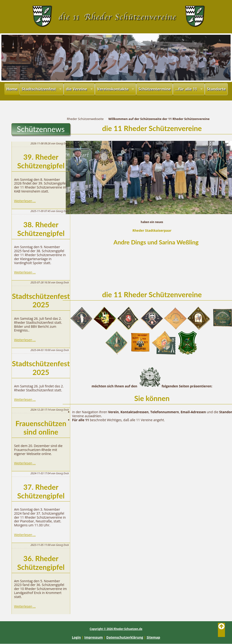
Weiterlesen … (25, 201)
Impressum (94, 637)
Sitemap (153, 637)
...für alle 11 (186, 89)
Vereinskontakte (113, 89)
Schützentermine (155, 89)
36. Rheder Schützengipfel (41, 563)
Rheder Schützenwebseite (85, 119)
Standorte (216, 89)
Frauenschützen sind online (41, 428)
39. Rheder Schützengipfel (41, 161)
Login (76, 637)
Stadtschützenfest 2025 (41, 301)
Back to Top (221, 630)
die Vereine (76, 89)
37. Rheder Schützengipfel (41, 491)
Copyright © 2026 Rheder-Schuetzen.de (116, 629)
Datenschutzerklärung (125, 637)
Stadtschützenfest (39, 89)
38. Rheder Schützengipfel (41, 229)
